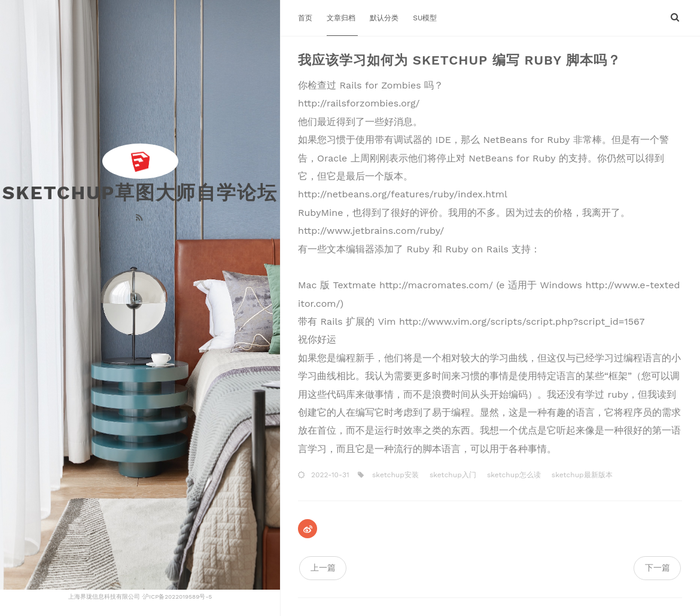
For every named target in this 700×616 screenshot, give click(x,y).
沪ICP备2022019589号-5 (177, 597)
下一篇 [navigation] (658, 568)
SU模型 (425, 18)
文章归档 (342, 18)
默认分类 (385, 18)
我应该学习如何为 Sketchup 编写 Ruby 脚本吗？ (459, 60)
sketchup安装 (394, 475)
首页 (306, 18)
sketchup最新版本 (581, 475)
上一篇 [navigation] (323, 568)
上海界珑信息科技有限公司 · (106, 597)
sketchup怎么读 (513, 475)
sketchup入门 (452, 475)
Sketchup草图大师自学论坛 (140, 193)
